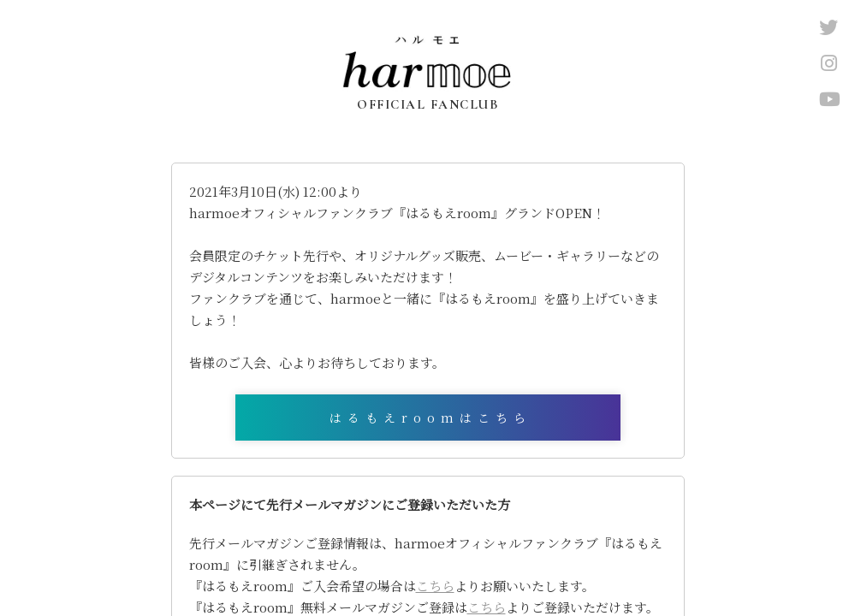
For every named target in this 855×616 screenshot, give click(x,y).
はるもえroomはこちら (430, 418)
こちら (435, 586)
